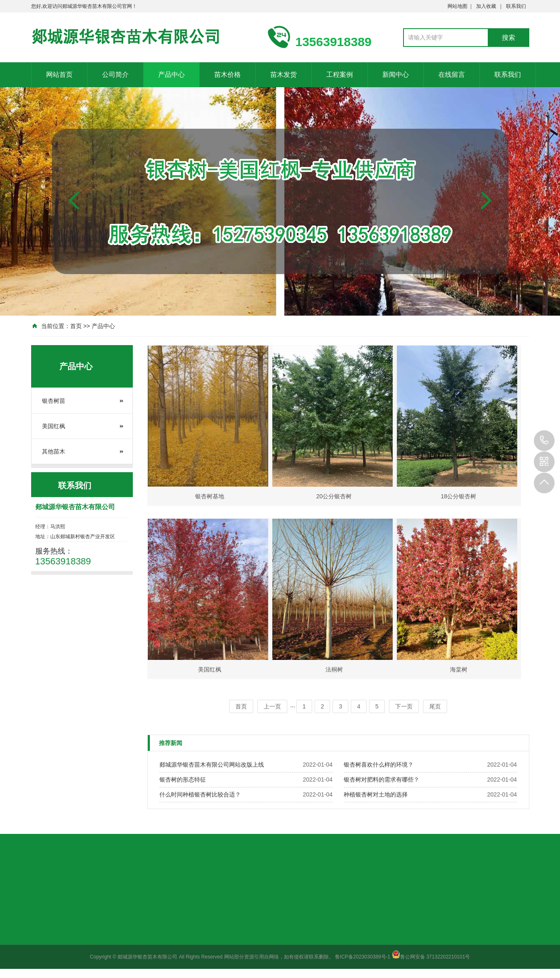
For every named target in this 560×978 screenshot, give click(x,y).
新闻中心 (396, 75)
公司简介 (115, 75)
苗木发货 (284, 75)
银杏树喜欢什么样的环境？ (379, 765)
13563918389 (544, 441)
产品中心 (171, 75)
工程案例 (340, 75)
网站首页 (59, 75)
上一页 (272, 706)
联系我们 (516, 6)
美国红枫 (54, 426)
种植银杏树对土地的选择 (376, 794)
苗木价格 (227, 75)
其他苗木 (54, 451)
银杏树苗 (54, 401)
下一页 (404, 706)
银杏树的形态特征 (183, 779)
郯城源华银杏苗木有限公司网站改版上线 (212, 765)
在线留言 (452, 75)
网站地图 (457, 6)
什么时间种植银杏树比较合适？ (200, 794)
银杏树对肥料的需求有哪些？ (381, 779)
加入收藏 (486, 6)
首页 (76, 326)
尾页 (435, 706)
